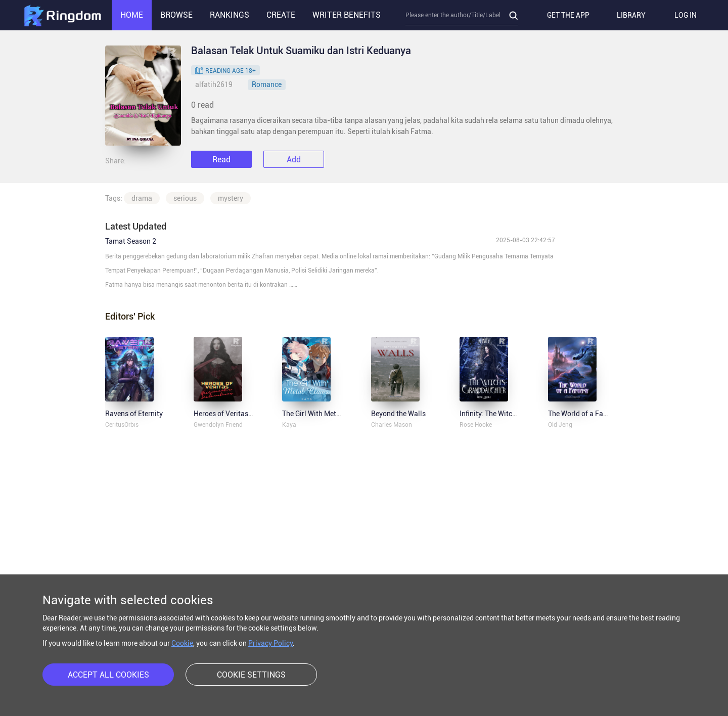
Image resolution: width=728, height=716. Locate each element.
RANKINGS (230, 15)
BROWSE (176, 15)
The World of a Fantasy (584, 414)
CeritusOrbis (122, 425)
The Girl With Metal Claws (323, 414)
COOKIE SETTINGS (251, 675)
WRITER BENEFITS (347, 15)
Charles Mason (392, 425)
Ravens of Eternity (134, 414)
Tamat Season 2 (131, 241)
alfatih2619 (214, 84)
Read (221, 160)
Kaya (289, 425)
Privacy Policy (270, 643)
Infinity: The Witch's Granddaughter (515, 414)
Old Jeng (560, 425)
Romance (267, 84)
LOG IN (686, 15)
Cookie (182, 643)
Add (294, 160)
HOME (132, 15)
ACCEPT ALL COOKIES (108, 675)
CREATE (281, 15)
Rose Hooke (476, 425)
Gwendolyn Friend (218, 425)
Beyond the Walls (398, 414)
